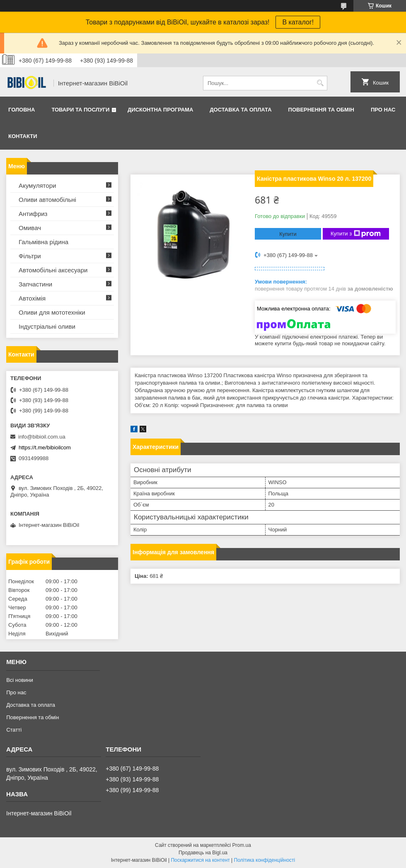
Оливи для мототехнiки (52, 312)
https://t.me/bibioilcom (45, 447)
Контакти (23, 136)
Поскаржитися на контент (200, 860)
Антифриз (33, 214)
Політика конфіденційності (265, 860)
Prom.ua (242, 845)
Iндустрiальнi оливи (47, 326)
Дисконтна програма (160, 110)
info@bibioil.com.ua (42, 437)
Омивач (30, 228)
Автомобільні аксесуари (53, 270)
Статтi (14, 730)
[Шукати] (320, 83)
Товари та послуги (80, 110)
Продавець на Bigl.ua (203, 853)
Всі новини (20, 680)
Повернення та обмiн (321, 110)
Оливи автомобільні (47, 200)
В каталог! (298, 22)
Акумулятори (37, 185)
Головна (22, 110)
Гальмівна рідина (43, 242)
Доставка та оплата (240, 110)
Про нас (383, 110)
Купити (288, 234)
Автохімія (32, 298)
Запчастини (35, 284)
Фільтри (30, 256)
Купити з (356, 234)
